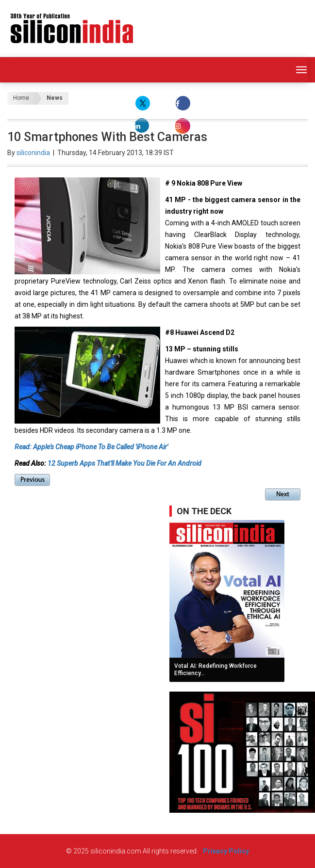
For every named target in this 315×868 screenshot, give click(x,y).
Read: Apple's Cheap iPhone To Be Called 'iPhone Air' (91, 447)
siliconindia (33, 153)
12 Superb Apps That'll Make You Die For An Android (125, 463)
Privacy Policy (226, 851)
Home (21, 98)
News (55, 98)
